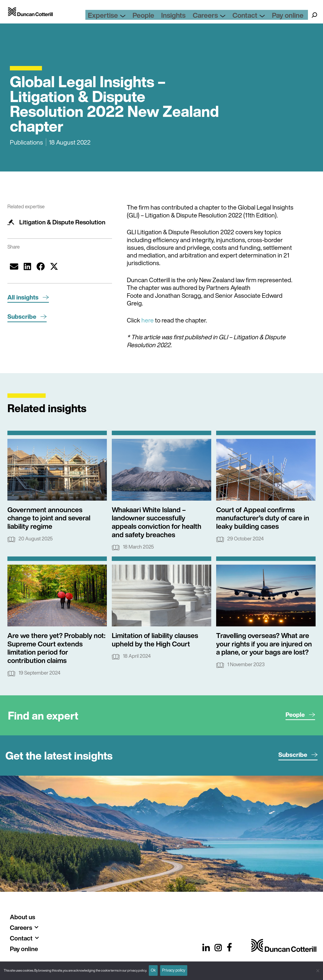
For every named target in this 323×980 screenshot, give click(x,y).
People (172, 16)
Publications (26, 142)
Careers (227, 16)
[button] (14, 266)
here (148, 320)
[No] (317, 970)
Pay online (292, 16)
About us (22, 917)
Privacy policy (179, 970)
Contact (260, 16)
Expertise (142, 16)
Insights (197, 16)
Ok (155, 970)
